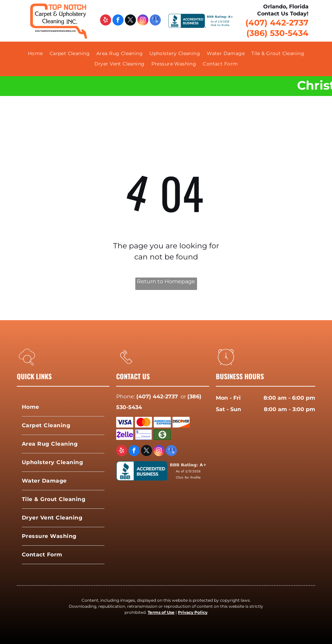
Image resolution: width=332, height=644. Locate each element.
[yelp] (106, 21)
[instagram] (143, 21)
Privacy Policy (193, 612)
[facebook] (118, 21)
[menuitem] (35, 54)
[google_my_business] (155, 21)
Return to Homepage (166, 281)
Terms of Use (161, 612)
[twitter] (130, 21)
